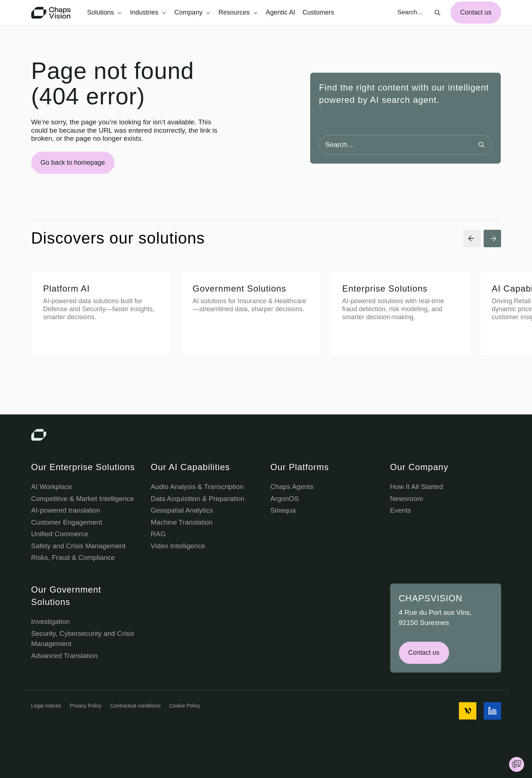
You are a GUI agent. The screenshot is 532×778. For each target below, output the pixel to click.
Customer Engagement (67, 522)
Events (401, 510)
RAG (158, 534)
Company (192, 12)
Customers (318, 12)
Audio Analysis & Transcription (197, 487)
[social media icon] (468, 711)
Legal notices (46, 706)
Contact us (476, 12)
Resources (238, 12)
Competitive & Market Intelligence (83, 499)
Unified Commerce (60, 534)
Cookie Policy (185, 706)
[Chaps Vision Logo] (266, 435)
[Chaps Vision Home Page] (52, 13)
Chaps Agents (292, 487)
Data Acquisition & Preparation (198, 499)
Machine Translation (182, 522)
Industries (148, 12)
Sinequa (283, 510)
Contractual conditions (135, 706)
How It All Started (417, 487)
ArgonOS (285, 499)
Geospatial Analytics (182, 510)
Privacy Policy (86, 706)
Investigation (51, 621)
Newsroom (407, 499)
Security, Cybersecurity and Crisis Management (83, 639)
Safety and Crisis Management (79, 546)
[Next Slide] (492, 238)
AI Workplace (52, 487)
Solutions (105, 12)
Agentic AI (281, 12)
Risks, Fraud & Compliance (73, 558)
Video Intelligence (178, 546)
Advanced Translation (65, 656)
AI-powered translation (66, 510)
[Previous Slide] (472, 238)
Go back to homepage (73, 163)
